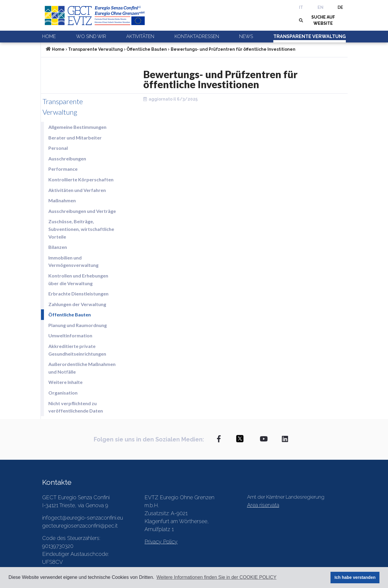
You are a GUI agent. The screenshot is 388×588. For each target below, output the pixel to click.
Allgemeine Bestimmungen (77, 127)
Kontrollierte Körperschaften (81, 179)
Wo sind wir (91, 36)
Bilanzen (58, 247)
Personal (58, 148)
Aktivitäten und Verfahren (77, 190)
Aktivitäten (140, 36)
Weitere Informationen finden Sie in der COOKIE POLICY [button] (217, 577)
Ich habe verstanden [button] (355, 577)
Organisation (63, 393)
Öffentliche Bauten (147, 49)
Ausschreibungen (67, 159)
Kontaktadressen (197, 36)
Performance (63, 169)
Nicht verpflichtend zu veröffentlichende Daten (76, 407)
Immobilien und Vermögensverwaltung (73, 261)
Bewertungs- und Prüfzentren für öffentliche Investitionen (233, 49)
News (246, 36)
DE (340, 7)
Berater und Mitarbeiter (75, 138)
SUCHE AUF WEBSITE (323, 20)
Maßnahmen (62, 200)
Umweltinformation (70, 335)
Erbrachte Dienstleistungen (78, 294)
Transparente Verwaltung (310, 36)
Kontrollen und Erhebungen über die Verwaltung (78, 279)
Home (49, 36)
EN (320, 7)
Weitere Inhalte (65, 382)
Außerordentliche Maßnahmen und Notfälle (82, 368)
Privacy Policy (161, 542)
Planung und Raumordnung (78, 325)
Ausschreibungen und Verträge (82, 211)
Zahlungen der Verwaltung (77, 304)
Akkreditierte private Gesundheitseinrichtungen (77, 350)
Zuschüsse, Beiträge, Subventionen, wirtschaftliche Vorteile (81, 229)
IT (301, 7)
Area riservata (263, 505)
